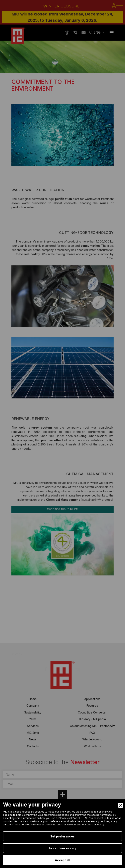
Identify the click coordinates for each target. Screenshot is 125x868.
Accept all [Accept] (62, 860)
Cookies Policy (95, 824)
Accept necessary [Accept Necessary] (62, 848)
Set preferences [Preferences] (62, 836)
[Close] (121, 805)
